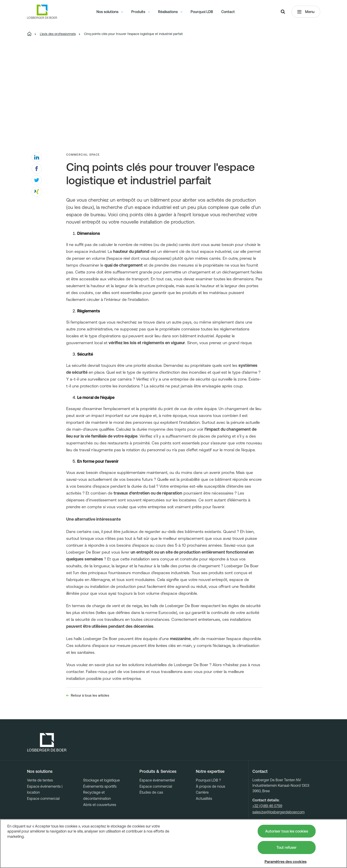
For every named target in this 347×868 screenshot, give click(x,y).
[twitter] (37, 180)
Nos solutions (110, 13)
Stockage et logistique (101, 780)
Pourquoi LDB (202, 13)
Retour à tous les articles (88, 695)
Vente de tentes (40, 780)
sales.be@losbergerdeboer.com (279, 812)
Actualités (204, 798)
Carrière (202, 792)
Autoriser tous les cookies (287, 831)
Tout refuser (287, 847)
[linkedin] (37, 157)
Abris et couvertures (100, 805)
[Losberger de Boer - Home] (47, 742)
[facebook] (37, 169)
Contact (228, 13)
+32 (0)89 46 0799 (267, 806)
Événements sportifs (100, 786)
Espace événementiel (157, 780)
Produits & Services (158, 771)
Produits (141, 13)
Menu (306, 13)
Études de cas (151, 792)
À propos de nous (210, 786)
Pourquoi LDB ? (208, 780)
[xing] (37, 192)
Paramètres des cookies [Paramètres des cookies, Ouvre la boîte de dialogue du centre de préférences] (286, 862)
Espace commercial (43, 798)
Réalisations (170, 13)
